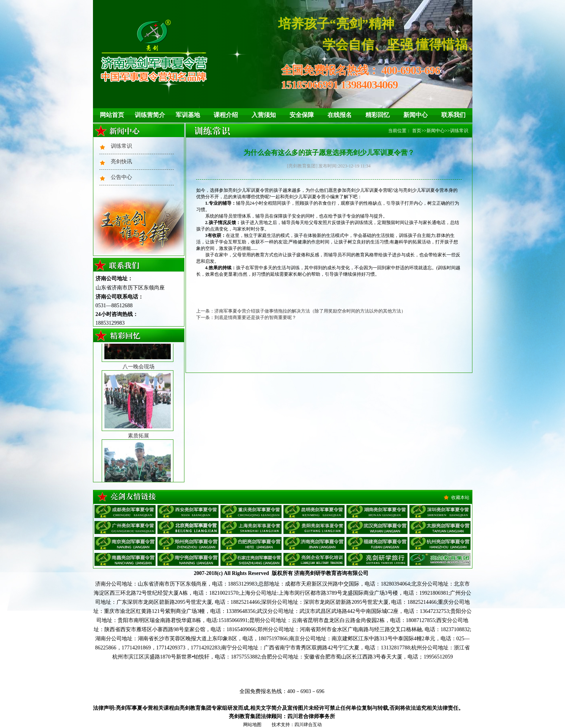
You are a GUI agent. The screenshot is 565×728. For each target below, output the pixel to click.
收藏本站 (460, 497)
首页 (417, 131)
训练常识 (121, 146)
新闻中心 (415, 115)
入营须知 (264, 115)
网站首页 (112, 115)
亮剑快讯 (121, 162)
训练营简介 (150, 115)
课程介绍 (226, 115)
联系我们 (453, 115)
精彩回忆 (378, 115)
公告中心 (121, 177)
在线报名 (340, 115)
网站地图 (252, 725)
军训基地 (188, 115)
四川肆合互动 (308, 725)
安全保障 (302, 115)
